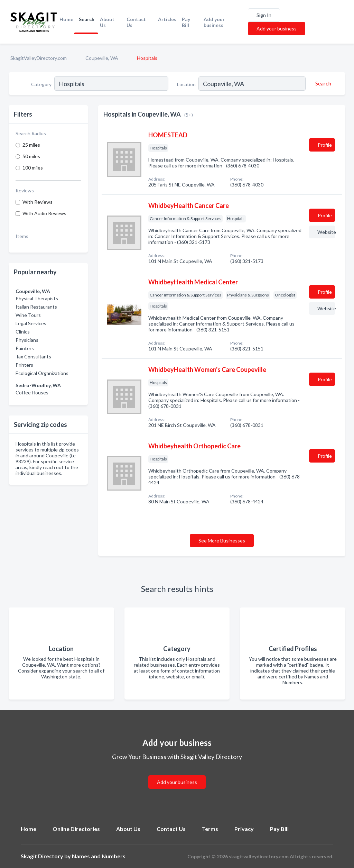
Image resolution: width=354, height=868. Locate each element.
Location (186, 84)
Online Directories (76, 829)
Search (87, 19)
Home (66, 19)
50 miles (31, 156)
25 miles (31, 145)
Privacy (244, 829)
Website (326, 232)
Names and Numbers (99, 856)
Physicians (27, 340)
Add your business (214, 22)
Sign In (264, 15)
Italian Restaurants (36, 307)
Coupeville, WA (102, 58)
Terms (210, 829)
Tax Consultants (33, 357)
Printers (24, 365)
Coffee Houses (32, 392)
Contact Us (136, 22)
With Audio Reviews (44, 213)
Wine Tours (28, 315)
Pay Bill (186, 22)
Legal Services (31, 323)
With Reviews (38, 202)
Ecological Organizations (42, 373)
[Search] (322, 83)
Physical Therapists (37, 298)
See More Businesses (222, 541)
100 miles (33, 168)
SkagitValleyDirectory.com (39, 58)
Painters (25, 348)
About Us (107, 22)
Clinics (23, 332)
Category (41, 84)
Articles (167, 19)
